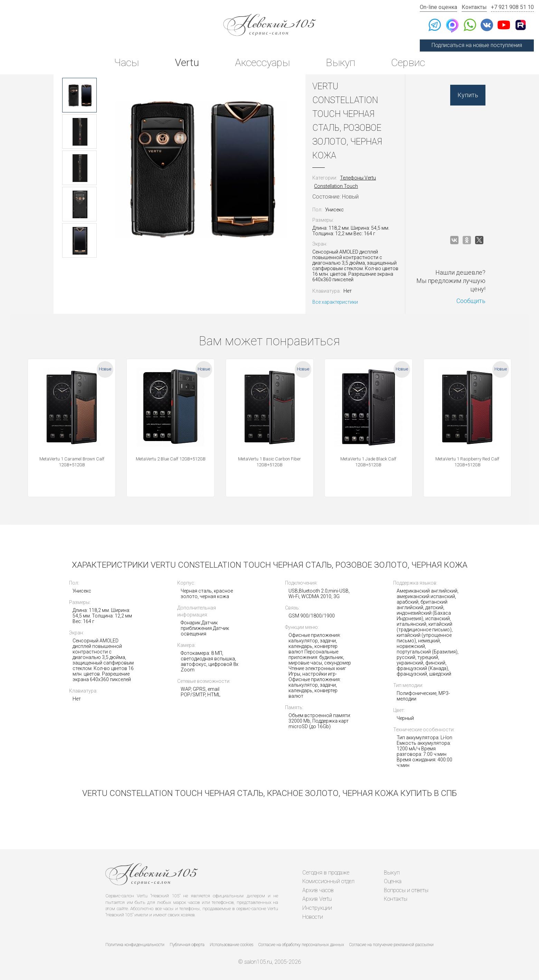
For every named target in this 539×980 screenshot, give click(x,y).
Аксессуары (262, 62)
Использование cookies (231, 945)
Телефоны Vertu (358, 178)
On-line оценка (438, 7)
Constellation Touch (336, 186)
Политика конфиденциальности (135, 945)
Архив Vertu (317, 899)
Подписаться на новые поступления (477, 45)
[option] (79, 95)
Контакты (474, 7)
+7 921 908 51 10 (512, 7)
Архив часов (318, 890)
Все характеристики (335, 302)
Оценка (393, 881)
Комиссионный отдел (328, 881)
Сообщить (471, 301)
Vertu (187, 62)
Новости (313, 917)
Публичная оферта (187, 945)
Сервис (408, 62)
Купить (468, 95)
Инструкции (317, 908)
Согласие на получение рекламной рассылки (391, 945)
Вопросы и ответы (406, 890)
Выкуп (341, 62)
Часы (126, 62)
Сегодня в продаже (326, 873)
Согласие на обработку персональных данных (301, 945)
